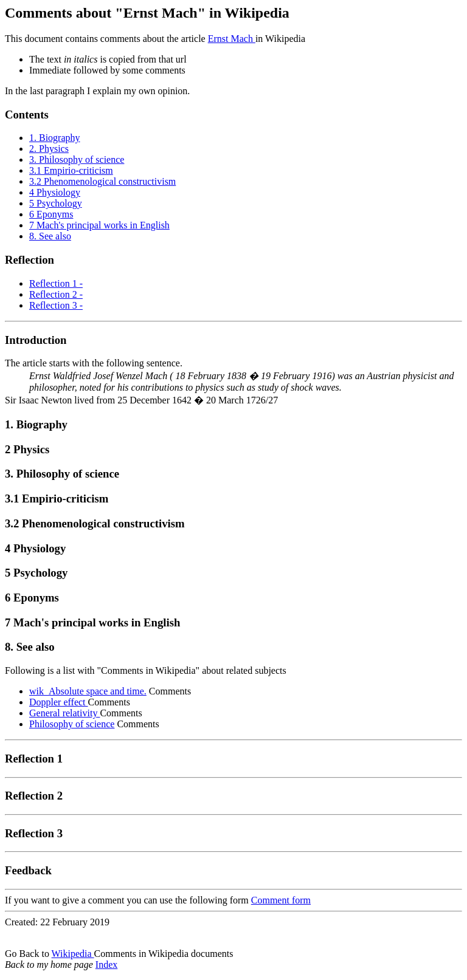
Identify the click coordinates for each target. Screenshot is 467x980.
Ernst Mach (232, 39)
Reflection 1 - (56, 283)
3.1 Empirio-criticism (71, 170)
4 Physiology (55, 192)
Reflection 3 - (56, 305)
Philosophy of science (72, 724)
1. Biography (55, 138)
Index (106, 965)
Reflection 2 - (56, 294)
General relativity (64, 713)
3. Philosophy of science (77, 159)
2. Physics (49, 149)
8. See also (50, 236)
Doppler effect (59, 702)
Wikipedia (73, 954)
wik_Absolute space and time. (88, 691)
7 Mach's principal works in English (99, 225)
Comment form (281, 900)
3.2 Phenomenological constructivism (102, 181)
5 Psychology (56, 203)
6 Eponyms (51, 214)
